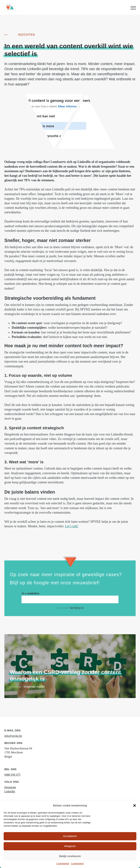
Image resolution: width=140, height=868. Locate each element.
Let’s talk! (72, 526)
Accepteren (70, 836)
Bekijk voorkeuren (70, 856)
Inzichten (27, 35)
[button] (135, 806)
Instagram (10, 787)
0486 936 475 (12, 775)
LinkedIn (10, 791)
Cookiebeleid (63, 864)
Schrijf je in (77, 608)
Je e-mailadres (70, 596)
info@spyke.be (13, 736)
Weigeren (70, 846)
